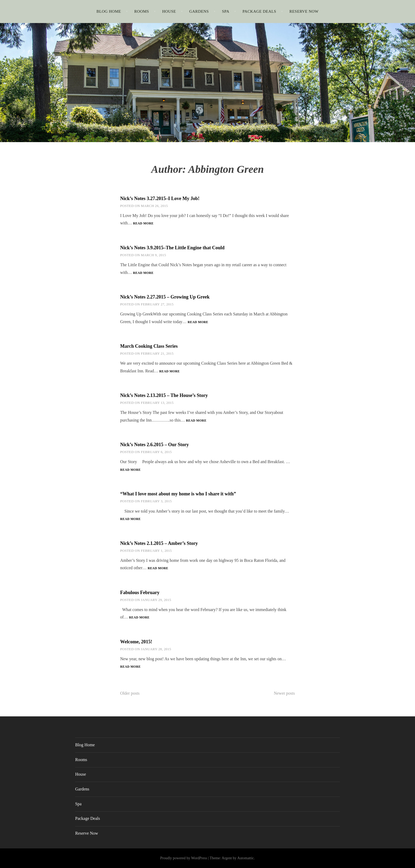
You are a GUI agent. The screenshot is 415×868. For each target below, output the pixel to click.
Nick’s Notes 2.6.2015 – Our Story (155, 445)
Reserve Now (304, 11)
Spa (226, 11)
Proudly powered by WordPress (184, 858)
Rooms (142, 11)
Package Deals (259, 11)
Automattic (245, 858)
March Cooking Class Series (149, 346)
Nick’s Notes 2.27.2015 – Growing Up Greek (165, 297)
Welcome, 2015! (136, 642)
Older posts (130, 693)
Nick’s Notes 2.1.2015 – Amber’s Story (159, 543)
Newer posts (284, 693)
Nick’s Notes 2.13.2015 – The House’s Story (164, 395)
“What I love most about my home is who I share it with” (178, 494)
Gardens (199, 11)
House (169, 11)
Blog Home (109, 11)
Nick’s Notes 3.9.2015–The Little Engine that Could (172, 248)
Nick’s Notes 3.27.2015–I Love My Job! (160, 198)
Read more (143, 224)
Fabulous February (140, 593)
